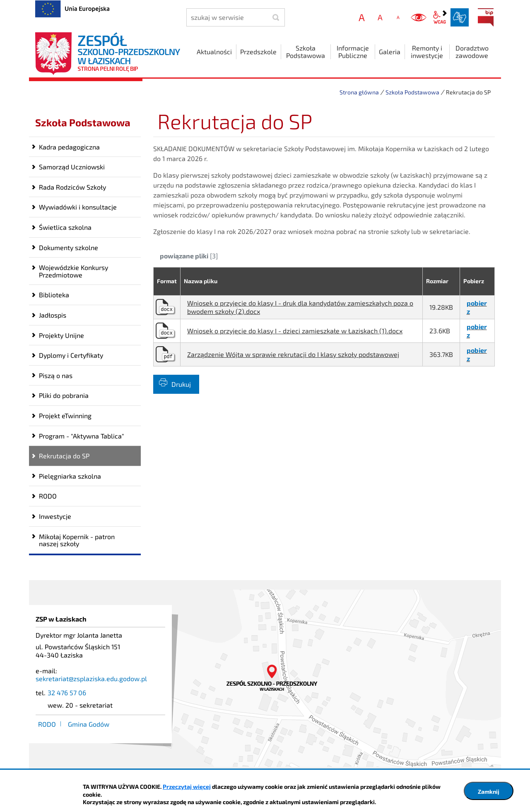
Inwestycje (55, 516)
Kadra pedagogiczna (69, 147)
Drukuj (181, 384)
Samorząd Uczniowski (72, 167)
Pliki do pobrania (64, 395)
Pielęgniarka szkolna (70, 476)
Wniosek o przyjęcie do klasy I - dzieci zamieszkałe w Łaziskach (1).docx (295, 331)
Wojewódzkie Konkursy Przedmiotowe (73, 271)
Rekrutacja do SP (64, 456)
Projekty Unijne (61, 335)
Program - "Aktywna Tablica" (82, 436)
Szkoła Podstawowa (412, 92)
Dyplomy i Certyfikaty (71, 355)
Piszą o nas (56, 375)
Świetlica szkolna (65, 227)
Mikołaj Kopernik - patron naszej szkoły (77, 540)
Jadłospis (53, 315)
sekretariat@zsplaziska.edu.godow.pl (91, 678)
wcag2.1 (440, 17)
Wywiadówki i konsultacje (78, 207)
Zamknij (489, 792)
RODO (48, 496)
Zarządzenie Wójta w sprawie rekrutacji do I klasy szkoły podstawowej (293, 354)
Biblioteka (54, 295)
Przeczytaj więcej (187, 787)
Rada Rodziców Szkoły (72, 187)
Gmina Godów (89, 724)
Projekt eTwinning (65, 416)
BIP (486, 17)
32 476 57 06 (67, 693)
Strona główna (359, 92)
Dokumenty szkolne (69, 247)
